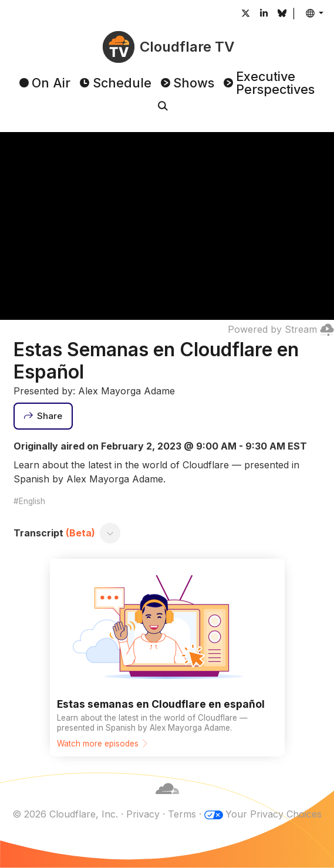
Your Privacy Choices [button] (274, 814)
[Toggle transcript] (110, 533)
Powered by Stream (281, 329)
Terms (182, 814)
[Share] (43, 416)
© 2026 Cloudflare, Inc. (65, 814)
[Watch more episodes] (167, 658)
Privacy (143, 814)
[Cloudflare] (167, 800)
